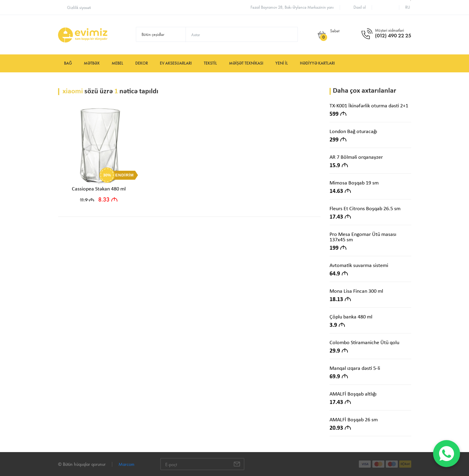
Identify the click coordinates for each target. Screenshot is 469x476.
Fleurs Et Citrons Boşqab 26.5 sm (365, 209)
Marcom (126, 464)
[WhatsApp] (447, 454)
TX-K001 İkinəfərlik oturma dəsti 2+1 (369, 106)
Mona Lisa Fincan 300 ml (356, 291)
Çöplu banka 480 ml (351, 317)
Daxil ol (360, 7)
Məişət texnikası (246, 63)
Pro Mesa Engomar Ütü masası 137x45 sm (363, 237)
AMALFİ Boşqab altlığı (353, 394)
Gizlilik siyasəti (79, 8)
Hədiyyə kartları (317, 63)
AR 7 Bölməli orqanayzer (356, 157)
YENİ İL (282, 63)
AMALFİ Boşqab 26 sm (354, 420)
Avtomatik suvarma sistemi (359, 266)
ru (408, 7)
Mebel (117, 63)
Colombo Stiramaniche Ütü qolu (364, 343)
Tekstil (210, 63)
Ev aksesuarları (176, 63)
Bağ (68, 63)
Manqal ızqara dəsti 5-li (355, 369)
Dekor (142, 63)
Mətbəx (92, 63)
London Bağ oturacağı (353, 132)
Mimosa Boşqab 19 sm (354, 183)
